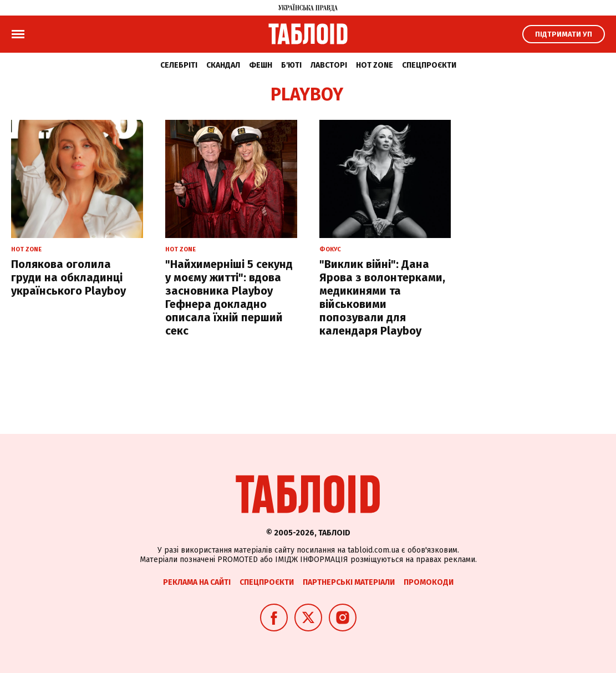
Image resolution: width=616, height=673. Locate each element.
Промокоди (429, 582)
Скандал (223, 65)
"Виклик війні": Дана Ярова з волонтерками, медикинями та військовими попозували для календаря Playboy (382, 297)
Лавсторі (329, 65)
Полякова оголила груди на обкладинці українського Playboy (68, 277)
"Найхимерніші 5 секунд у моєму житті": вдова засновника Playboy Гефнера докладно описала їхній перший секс (229, 297)
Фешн (261, 65)
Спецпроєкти (429, 65)
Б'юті (291, 65)
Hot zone (375, 65)
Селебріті (179, 65)
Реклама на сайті (197, 582)
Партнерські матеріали (349, 582)
